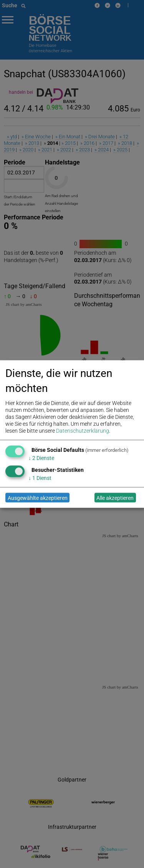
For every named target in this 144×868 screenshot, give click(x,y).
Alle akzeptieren (115, 498)
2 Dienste (41, 458)
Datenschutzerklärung (83, 431)
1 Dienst (40, 478)
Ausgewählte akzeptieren (38, 498)
